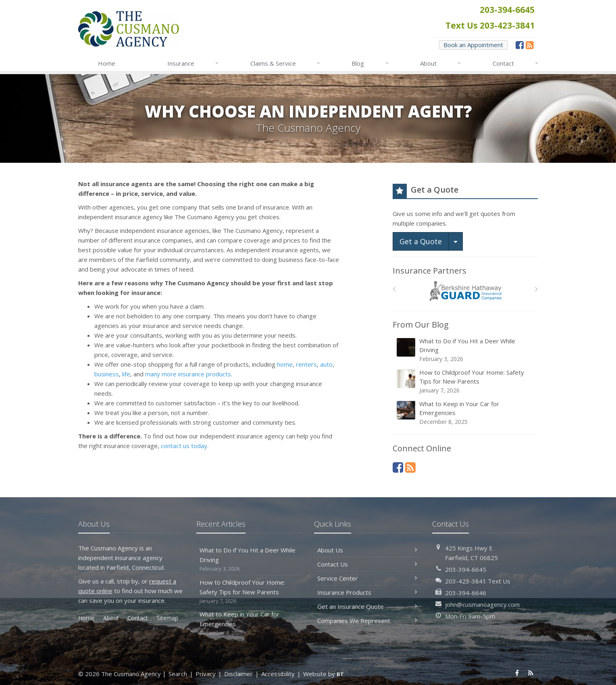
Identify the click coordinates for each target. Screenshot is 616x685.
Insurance (193, 63)
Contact (516, 63)
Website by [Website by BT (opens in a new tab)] (324, 674)
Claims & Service (286, 63)
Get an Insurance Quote (367, 606)
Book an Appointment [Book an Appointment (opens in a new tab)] (473, 45)
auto (326, 364)
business (107, 374)
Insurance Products (367, 592)
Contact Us (367, 564)
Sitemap (168, 618)
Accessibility (278, 674)
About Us (367, 550)
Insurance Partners (430, 271)
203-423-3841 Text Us (478, 581)
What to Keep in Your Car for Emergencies (466, 413)
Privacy (206, 674)
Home (107, 63)
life (126, 374)
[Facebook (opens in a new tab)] (520, 45)
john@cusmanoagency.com (482, 604)
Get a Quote (421, 241)
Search (178, 674)
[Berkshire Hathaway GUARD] (465, 291)
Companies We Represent (367, 621)
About (441, 63)
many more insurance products (188, 374)
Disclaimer (238, 674)
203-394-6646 (466, 593)
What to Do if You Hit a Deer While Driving (466, 350)
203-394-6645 (466, 569)
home (285, 364)
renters (306, 364)
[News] (530, 45)
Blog (370, 63)
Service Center (367, 578)
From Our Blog (421, 325)
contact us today (184, 446)
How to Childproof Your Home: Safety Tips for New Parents (466, 381)
